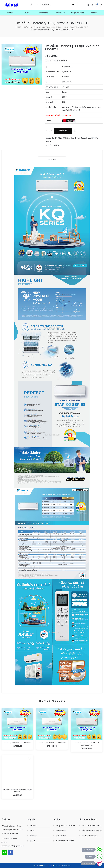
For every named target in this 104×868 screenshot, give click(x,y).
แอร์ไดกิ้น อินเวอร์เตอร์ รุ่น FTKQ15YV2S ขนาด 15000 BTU (87, 744)
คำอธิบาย (52, 160)
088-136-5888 (12, 839)
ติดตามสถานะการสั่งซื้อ (65, 841)
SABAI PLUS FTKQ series (75, 27)
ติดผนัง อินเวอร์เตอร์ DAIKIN (50, 27)
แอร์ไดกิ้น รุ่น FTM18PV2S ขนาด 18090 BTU (17, 743)
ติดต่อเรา (34, 836)
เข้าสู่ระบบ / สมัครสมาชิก (66, 826)
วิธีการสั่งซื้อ (61, 831)
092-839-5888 (12, 833)
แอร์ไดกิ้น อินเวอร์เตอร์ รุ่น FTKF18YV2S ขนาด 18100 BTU (17, 791)
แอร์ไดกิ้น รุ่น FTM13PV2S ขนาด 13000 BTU (52, 743)
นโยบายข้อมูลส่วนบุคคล (91, 826)
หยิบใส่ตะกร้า (63, 131)
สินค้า (26, 27)
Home (18, 27)
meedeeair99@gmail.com (13, 846)
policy (33, 841)
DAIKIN (34, 27)
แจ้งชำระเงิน (61, 836)
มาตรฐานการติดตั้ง (90, 836)
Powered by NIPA (88, 863)
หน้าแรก (33, 826)
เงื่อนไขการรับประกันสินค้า (92, 831)
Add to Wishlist (75, 131)
